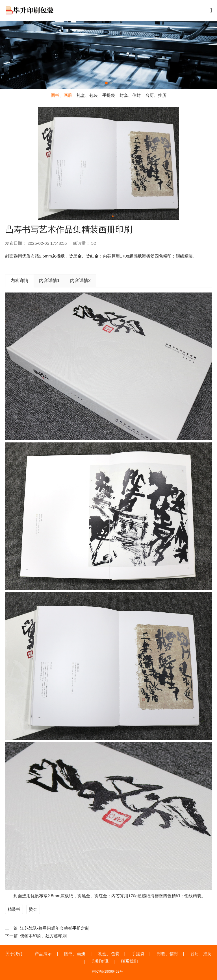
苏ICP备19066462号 (107, 972)
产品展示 (43, 954)
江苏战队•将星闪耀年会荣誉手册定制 (55, 928)
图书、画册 (75, 954)
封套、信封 (167, 954)
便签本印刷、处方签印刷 (43, 936)
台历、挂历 (201, 954)
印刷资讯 (100, 961)
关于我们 (14, 954)
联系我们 (129, 961)
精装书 (14, 909)
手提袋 (138, 954)
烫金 (33, 909)
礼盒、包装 (109, 954)
